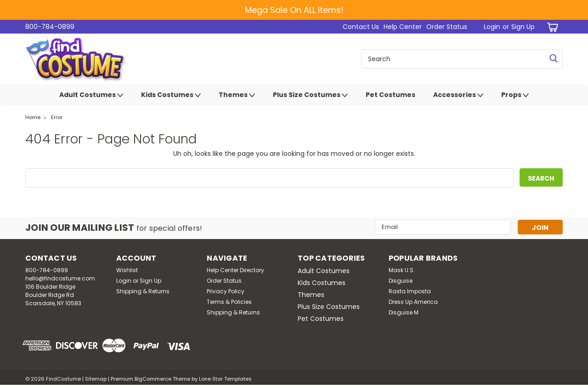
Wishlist (127, 270)
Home (33, 117)
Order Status (447, 27)
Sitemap (96, 379)
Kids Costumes (171, 95)
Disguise (401, 281)
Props (515, 95)
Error (57, 117)
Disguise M (404, 312)
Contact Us (361, 27)
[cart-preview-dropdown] (551, 27)
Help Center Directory (235, 270)
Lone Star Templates (225, 379)
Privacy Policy (226, 291)
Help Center (403, 27)
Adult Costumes (91, 95)
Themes (237, 95)
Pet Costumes (390, 95)
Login (492, 27)
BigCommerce (153, 379)
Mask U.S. (402, 270)
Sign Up (523, 27)
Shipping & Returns (143, 291)
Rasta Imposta (410, 291)
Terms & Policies (229, 302)
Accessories (458, 95)
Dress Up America (413, 302)
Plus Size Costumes (310, 95)
